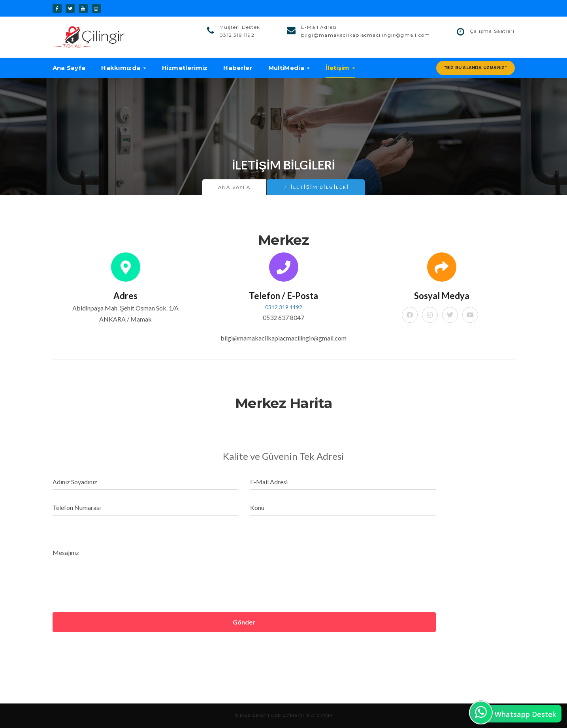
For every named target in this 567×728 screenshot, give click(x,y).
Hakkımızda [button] (123, 68)
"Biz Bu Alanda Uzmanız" (476, 68)
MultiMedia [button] (289, 68)
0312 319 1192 (284, 307)
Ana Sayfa (69, 68)
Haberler (238, 68)
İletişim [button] (340, 68)
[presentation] (113, 587)
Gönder (244, 622)
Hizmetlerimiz (185, 68)
